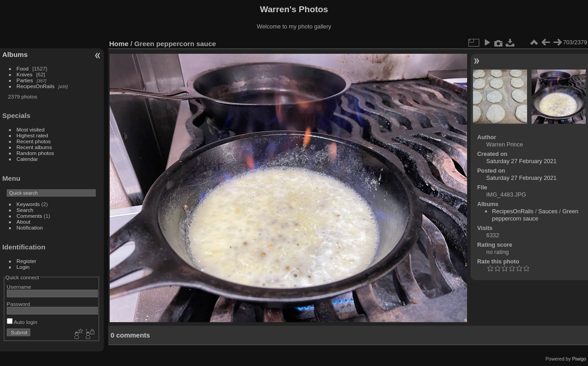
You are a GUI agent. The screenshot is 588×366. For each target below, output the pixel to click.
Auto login (22, 322)
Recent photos (34, 141)
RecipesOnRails (36, 86)
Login (23, 267)
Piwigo (579, 359)
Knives (25, 74)
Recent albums (34, 147)
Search (25, 210)
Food (23, 68)
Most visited (31, 129)
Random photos (35, 153)
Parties (25, 80)
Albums (15, 54)
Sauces (548, 211)
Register (27, 261)
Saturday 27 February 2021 (522, 161)
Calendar (28, 159)
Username (19, 287)
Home (119, 44)
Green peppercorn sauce (535, 215)
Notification (30, 228)
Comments (30, 216)
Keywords (28, 204)
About (24, 222)
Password (19, 304)
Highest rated (32, 135)
